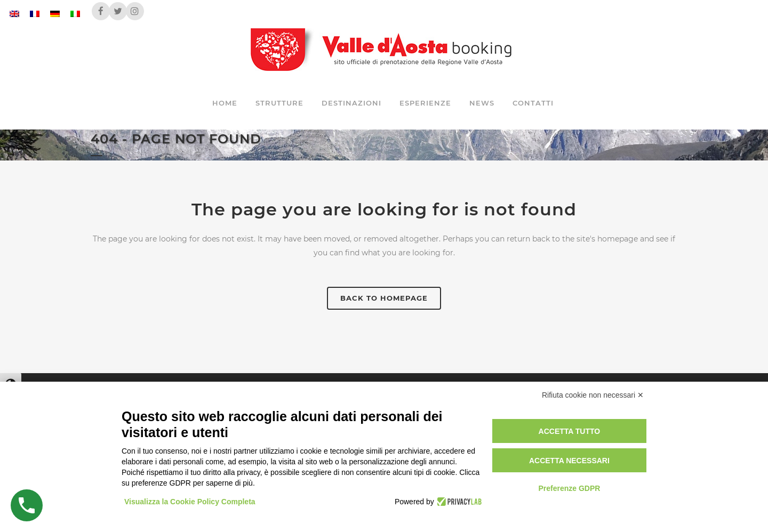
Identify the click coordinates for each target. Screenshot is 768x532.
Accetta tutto (570, 431)
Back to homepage (384, 298)
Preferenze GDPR (569, 488)
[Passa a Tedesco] (55, 14)
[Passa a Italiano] (75, 14)
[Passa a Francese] (35, 14)
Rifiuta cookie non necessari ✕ (593, 395)
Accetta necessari (569, 461)
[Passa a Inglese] (14, 14)
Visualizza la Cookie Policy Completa (190, 502)
